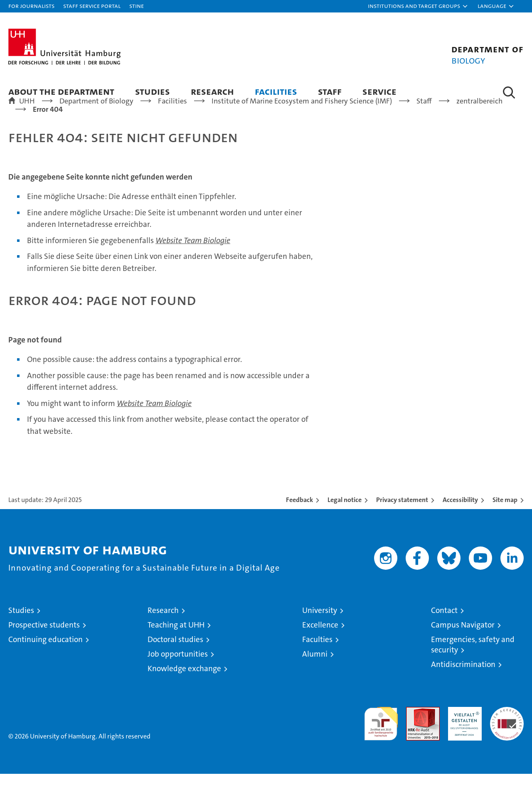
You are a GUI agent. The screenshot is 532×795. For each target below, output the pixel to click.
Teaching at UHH (176, 646)
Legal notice (345, 521)
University (320, 631)
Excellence (320, 646)
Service (379, 91)
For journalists (31, 6)
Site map (505, 521)
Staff (330, 91)
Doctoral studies (175, 661)
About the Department (61, 91)
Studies (153, 91)
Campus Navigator (463, 646)
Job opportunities (178, 675)
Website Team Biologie (193, 262)
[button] (418, 6)
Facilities (276, 91)
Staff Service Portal (92, 6)
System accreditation (507, 737)
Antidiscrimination (463, 685)
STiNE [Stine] (137, 6)
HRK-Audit (463, 732)
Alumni (315, 675)
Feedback (299, 521)
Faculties (317, 661)
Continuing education (46, 661)
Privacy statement (402, 521)
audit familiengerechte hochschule (381, 741)
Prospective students (44, 646)
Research (212, 91)
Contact (444, 631)
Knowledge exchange (184, 690)
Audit (414, 732)
